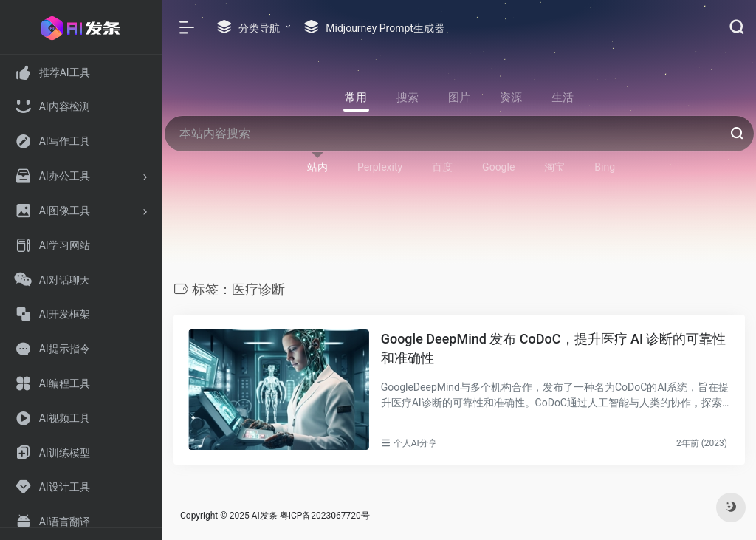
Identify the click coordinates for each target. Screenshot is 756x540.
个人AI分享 (415, 443)
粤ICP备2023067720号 (325, 516)
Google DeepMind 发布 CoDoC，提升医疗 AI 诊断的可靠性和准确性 (554, 348)
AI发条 (265, 516)
